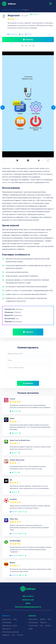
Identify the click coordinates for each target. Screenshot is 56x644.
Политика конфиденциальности (28, 607)
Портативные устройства (11, 632)
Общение (43, 622)
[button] (51, 4)
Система (18, 10)
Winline (12, 563)
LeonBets (13, 499)
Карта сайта (28, 596)
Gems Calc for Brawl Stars (20, 440)
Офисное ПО (6, 629)
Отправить (28, 383)
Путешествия (33, 626)
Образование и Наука (10, 626)
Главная (5, 10)
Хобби (31, 629)
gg (11, 480)
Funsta (12, 399)
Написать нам (28, 600)
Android (11, 10)
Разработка (6, 635)
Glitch (12, 419)
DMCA (28, 603)
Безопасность (7, 619)
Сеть (13, 635)
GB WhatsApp (15, 541)
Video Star (14, 519)
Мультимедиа (7, 622)
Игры (15, 619)
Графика (43, 619)
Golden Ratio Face (17, 460)
